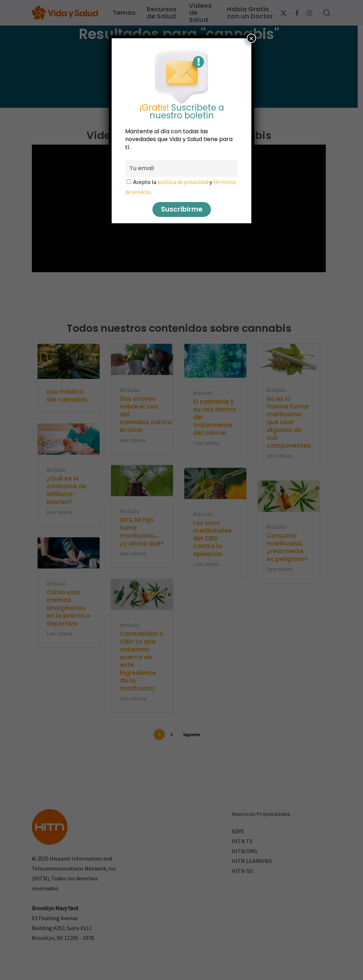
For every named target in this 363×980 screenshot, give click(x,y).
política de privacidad (183, 182)
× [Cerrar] (251, 38)
